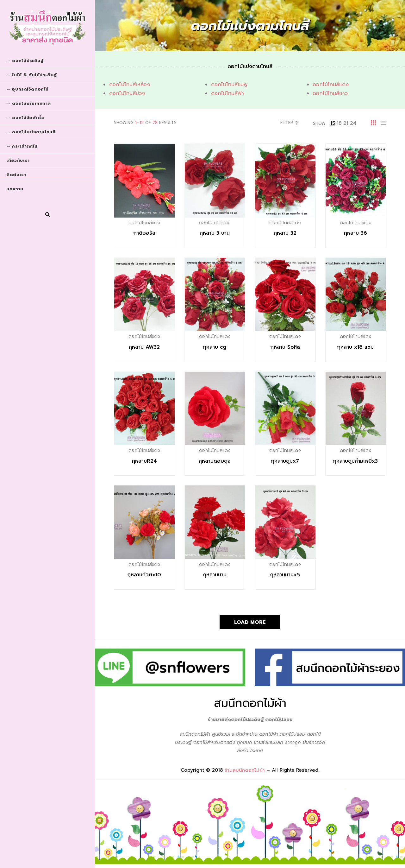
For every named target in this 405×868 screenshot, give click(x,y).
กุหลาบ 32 (285, 233)
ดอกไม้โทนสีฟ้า (227, 93)
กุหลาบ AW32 (144, 347)
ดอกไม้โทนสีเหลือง (130, 85)
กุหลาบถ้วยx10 (144, 575)
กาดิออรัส (144, 233)
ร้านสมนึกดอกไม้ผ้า (245, 770)
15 (333, 123)
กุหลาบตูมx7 (285, 461)
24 (353, 123)
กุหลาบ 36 (355, 233)
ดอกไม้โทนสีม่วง (127, 93)
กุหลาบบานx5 (285, 575)
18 (339, 123)
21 (346, 123)
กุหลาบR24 (144, 461)
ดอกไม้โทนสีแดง (331, 85)
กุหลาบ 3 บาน (215, 233)
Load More (250, 622)
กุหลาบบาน (215, 575)
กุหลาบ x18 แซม (355, 347)
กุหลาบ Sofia (285, 347)
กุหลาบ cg (215, 347)
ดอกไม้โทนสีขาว (330, 93)
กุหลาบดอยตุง (215, 461)
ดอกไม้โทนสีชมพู (229, 85)
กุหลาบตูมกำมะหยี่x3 (355, 461)
